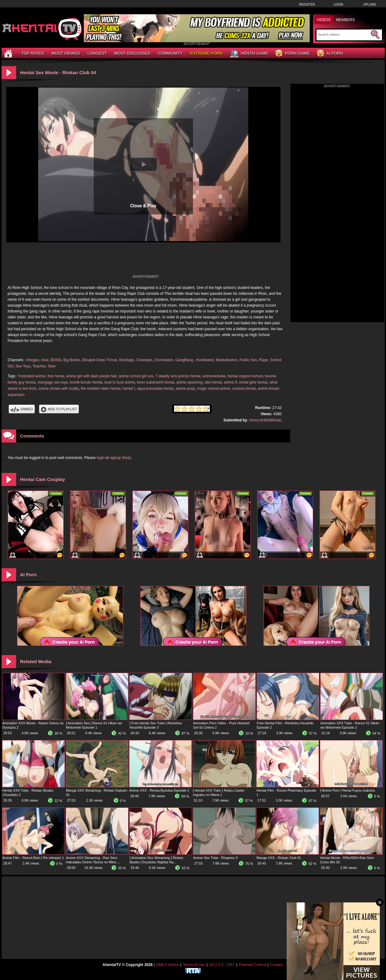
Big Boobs (72, 360)
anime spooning (189, 382)
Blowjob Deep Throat (100, 360)
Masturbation (226, 360)
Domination (164, 360)
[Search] (344, 34)
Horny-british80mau (265, 420)
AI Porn (330, 54)
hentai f (129, 389)
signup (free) (120, 458)
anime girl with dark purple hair (91, 376)
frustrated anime (32, 376)
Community (170, 53)
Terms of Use (194, 965)
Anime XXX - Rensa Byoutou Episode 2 (159, 790)
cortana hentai (244, 389)
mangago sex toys (53, 382)
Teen (52, 366)
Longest (97, 53)
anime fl (231, 382)
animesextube (214, 376)
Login (338, 4)
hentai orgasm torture (245, 376)
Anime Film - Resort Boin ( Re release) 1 (33, 858)
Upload (370, 4)
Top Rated (33, 53)
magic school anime (213, 389)
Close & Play (143, 206)
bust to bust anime (120, 382)
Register (307, 4)
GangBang (185, 360)
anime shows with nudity (59, 389)
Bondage (127, 360)
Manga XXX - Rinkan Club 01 (279, 858)
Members (346, 20)
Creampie (144, 360)
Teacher (39, 366)
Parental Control (252, 965)
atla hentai (213, 382)
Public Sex (248, 360)
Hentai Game (249, 54)
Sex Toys (23, 366)
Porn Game (292, 54)
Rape (264, 360)
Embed (22, 409)
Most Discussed (132, 53)
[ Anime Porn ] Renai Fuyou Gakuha (348, 790)
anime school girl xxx (136, 376)
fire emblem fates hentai (101, 389)
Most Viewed (65, 53)
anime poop (185, 389)
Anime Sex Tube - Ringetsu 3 (215, 858)
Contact (276, 965)
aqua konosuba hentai (155, 389)
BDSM (56, 360)
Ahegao (33, 360)
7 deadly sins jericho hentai (178, 376)
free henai (56, 376)
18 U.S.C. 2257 (222, 965)
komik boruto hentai (86, 382)
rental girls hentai (253, 382)
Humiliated (205, 360)
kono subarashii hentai (155, 382)
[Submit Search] (375, 35)
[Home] (9, 53)
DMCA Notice (168, 965)
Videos (324, 20)
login (101, 458)
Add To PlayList (59, 409)
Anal (45, 360)
